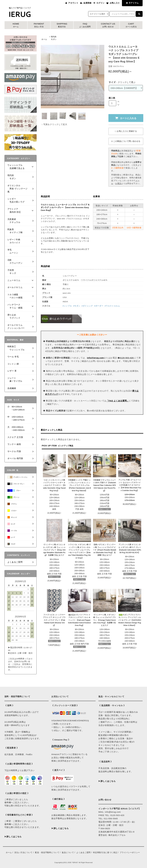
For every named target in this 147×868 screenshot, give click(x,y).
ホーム (44, 39)
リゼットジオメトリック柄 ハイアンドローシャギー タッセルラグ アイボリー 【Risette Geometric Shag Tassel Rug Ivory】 (54, 485)
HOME (16, 25)
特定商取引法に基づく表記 (105, 852)
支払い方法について (23, 852)
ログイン (101, 3)
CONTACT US (108, 25)
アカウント (73, 3)
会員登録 (87, 3)
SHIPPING (62, 25)
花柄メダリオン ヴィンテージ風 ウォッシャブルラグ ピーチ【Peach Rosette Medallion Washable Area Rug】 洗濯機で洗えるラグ (105, 550)
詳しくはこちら (14, 837)
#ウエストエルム (112, 306)
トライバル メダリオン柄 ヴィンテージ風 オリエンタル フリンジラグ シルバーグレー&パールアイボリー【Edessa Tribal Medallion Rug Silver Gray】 (79, 551)
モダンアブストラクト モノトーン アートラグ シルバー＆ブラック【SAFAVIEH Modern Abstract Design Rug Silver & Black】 (130, 620)
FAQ (85, 25)
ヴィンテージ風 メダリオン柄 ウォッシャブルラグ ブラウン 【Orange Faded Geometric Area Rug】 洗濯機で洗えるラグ (105, 620)
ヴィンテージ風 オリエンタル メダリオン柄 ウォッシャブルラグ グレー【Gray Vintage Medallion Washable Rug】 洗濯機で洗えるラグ (54, 550)
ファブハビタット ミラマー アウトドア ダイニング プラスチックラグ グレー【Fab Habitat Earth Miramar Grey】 (54, 620)
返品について (68, 852)
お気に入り (115, 3)
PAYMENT (39, 25)
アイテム (132, 3)
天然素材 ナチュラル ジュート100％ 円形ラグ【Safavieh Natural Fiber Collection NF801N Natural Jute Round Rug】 (105, 485)
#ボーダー (99, 306)
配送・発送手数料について (47, 852)
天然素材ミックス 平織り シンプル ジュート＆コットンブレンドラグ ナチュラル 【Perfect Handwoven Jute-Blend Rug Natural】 (79, 485)
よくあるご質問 (83, 852)
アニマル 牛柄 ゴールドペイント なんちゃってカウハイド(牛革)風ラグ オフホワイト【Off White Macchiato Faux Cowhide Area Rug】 (130, 485)
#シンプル (67, 306)
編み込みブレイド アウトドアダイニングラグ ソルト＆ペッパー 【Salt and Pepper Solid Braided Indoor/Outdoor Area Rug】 (79, 620)
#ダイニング (87, 306)
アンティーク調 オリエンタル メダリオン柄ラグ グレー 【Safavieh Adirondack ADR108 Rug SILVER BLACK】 (130, 549)
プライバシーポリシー (130, 852)
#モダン (77, 306)
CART (131, 25)
